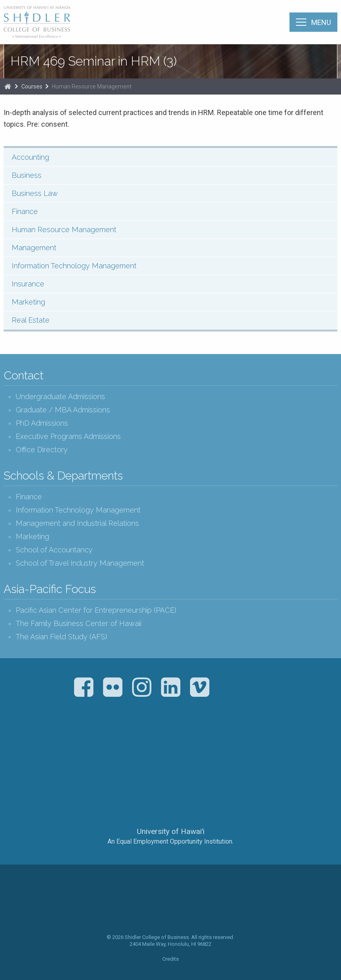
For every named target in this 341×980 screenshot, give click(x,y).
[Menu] (313, 22)
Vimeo (200, 687)
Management (34, 248)
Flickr (113, 687)
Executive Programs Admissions (68, 436)
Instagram (142, 687)
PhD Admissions (42, 423)
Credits (170, 959)
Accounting (30, 157)
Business (27, 175)
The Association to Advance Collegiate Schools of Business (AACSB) (137, 743)
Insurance (28, 284)
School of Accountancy (54, 550)
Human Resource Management (92, 86)
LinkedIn (171, 687)
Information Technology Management (74, 266)
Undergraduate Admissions (60, 396)
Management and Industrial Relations (77, 523)
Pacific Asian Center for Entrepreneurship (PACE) (96, 610)
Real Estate (31, 320)
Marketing (28, 302)
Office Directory (42, 450)
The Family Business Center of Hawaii (79, 623)
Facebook (84, 687)
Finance (25, 211)
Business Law (35, 193)
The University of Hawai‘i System (171, 805)
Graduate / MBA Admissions (63, 410)
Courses (32, 86)
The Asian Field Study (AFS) (61, 637)
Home (8, 86)
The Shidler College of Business (37, 22)
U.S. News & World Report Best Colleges (202, 743)
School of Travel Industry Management (80, 563)
